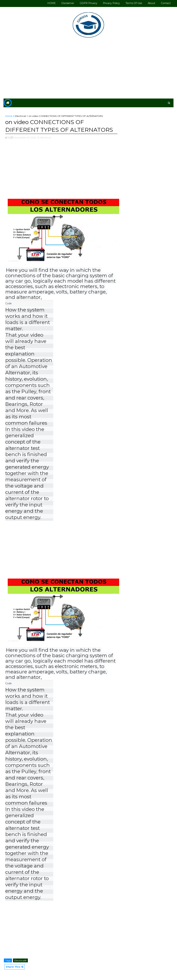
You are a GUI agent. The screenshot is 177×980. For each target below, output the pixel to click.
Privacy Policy (111, 3)
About (152, 3)
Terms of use (134, 3)
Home (9, 116)
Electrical (21, 116)
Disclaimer (68, 3)
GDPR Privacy (88, 3)
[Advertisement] (88, 69)
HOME (52, 3)
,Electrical (45, 137)
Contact (166, 3)
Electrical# (20, 960)
